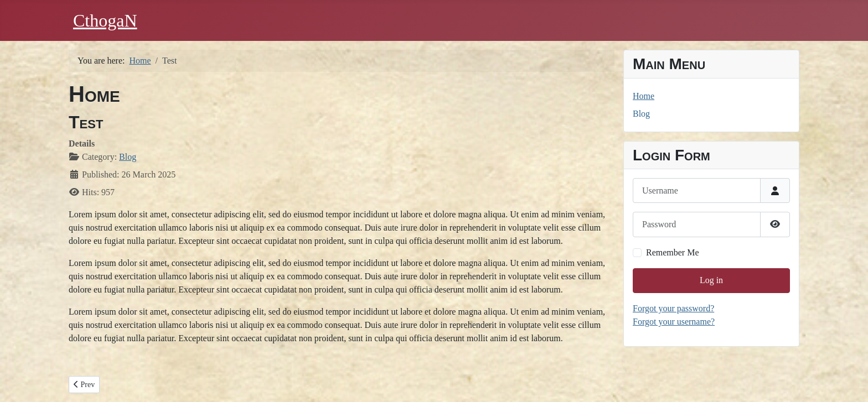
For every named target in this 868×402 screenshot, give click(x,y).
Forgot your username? (674, 322)
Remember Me (673, 252)
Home (644, 96)
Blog (128, 157)
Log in (711, 280)
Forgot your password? (673, 308)
